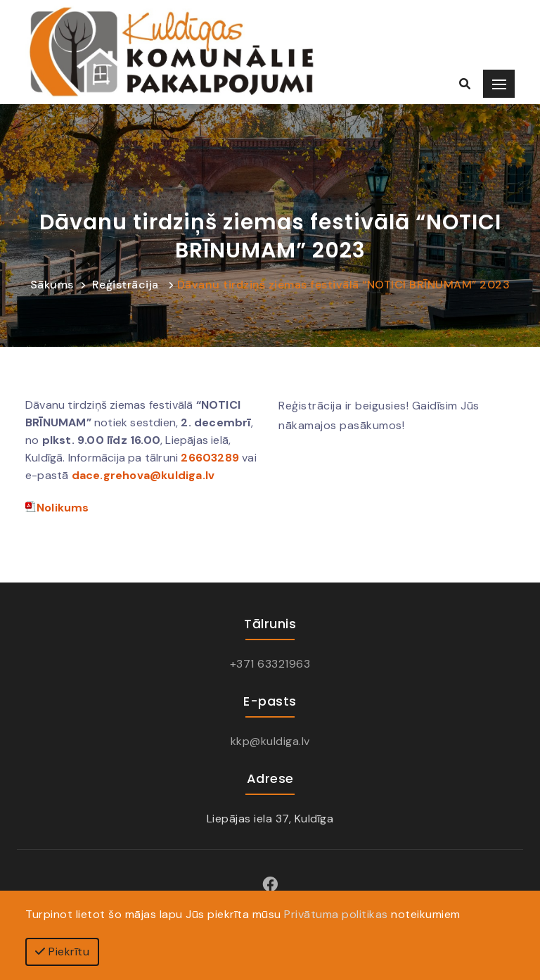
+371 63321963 (270, 664)
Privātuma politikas (336, 914)
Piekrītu (62, 952)
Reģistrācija (126, 285)
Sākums (52, 285)
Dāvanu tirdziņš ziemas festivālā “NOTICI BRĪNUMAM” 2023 (344, 285)
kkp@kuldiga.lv (270, 741)
